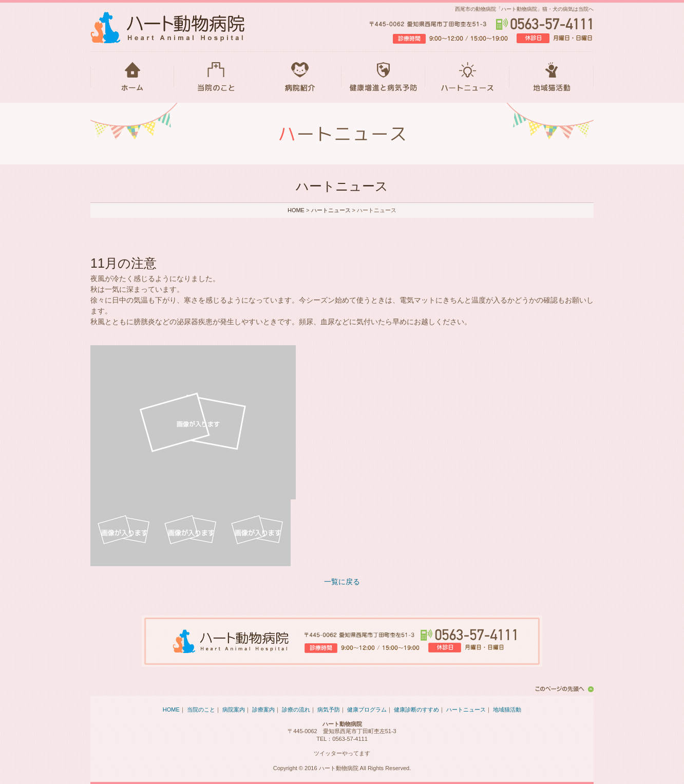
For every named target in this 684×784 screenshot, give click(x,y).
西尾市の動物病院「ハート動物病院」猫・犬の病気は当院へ (524, 9)
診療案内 (263, 710)
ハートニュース (467, 77)
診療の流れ (296, 710)
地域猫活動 (552, 77)
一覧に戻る (342, 582)
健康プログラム (367, 710)
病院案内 (234, 710)
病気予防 (329, 710)
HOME (132, 77)
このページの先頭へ (563, 689)
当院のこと (216, 77)
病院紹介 (300, 77)
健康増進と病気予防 (383, 77)
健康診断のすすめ (416, 710)
